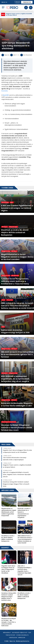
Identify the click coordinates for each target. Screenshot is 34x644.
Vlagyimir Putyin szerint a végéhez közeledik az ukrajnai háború (19, 14)
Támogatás (27, 2)
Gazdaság (5, 40)
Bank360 (6, 95)
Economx (5, 91)
